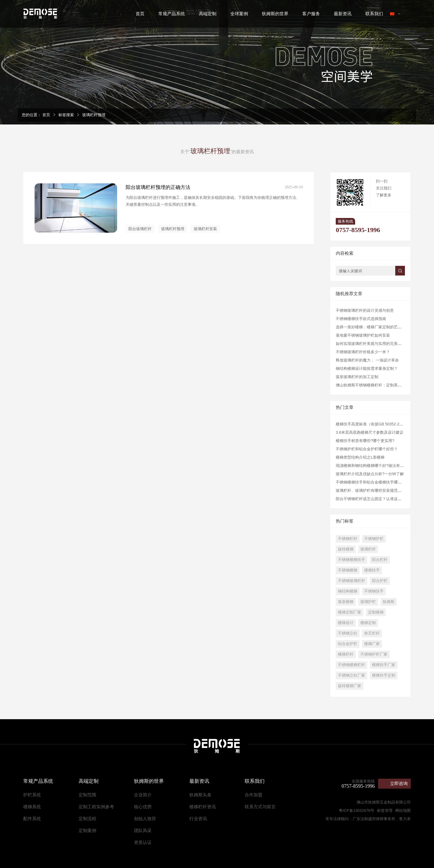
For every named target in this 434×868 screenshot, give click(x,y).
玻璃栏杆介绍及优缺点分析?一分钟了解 (370, 474)
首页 (140, 14)
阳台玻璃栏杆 (140, 229)
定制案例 (87, 831)
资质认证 (143, 842)
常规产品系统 (172, 14)
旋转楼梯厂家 (350, 686)
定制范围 (87, 795)
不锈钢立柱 (348, 633)
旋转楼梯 (346, 549)
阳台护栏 (380, 581)
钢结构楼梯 (348, 591)
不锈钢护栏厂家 (374, 654)
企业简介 (143, 795)
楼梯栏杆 (346, 654)
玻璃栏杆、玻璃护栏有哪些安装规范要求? (372, 490)
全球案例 (239, 14)
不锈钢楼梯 (348, 570)
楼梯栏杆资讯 (203, 807)
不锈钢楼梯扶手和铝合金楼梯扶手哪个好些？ (374, 482)
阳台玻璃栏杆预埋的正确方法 (158, 187)
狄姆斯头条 (200, 795)
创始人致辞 (145, 819)
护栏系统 (32, 795)
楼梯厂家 (372, 644)
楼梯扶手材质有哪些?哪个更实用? (365, 441)
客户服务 (311, 14)
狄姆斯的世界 (275, 14)
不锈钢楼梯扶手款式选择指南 (361, 319)
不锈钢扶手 (374, 591)
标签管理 (385, 810)
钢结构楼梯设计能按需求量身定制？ (367, 368)
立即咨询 (399, 783)
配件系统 (32, 819)
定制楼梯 (376, 612)
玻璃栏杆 (368, 549)
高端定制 (208, 14)
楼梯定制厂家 (350, 612)
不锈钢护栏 (374, 539)
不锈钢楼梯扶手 (352, 560)
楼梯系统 (32, 807)
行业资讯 (198, 819)
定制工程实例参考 (96, 807)
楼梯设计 (346, 623)
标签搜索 (66, 115)
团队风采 (143, 831)
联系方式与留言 (260, 807)
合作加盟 (254, 795)
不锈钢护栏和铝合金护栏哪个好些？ (367, 449)
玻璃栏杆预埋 (94, 115)
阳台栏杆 (380, 560)
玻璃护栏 (368, 602)
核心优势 (143, 807)
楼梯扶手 (372, 570)
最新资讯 (343, 14)
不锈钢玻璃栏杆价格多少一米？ (363, 352)
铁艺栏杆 (372, 633)
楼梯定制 (368, 623)
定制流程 (87, 819)
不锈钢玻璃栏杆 (352, 581)
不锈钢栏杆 (348, 539)
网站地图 (403, 810)
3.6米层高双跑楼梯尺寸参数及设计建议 (369, 432)
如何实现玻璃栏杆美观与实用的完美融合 (371, 344)
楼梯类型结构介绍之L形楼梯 (360, 457)
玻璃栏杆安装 (205, 229)
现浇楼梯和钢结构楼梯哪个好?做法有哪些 (372, 466)
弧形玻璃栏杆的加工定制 (357, 377)
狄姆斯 (389, 602)
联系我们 (374, 14)
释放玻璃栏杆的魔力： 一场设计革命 (367, 360)
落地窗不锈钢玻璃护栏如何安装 (363, 335)
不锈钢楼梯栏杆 (352, 665)
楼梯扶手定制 (384, 675)
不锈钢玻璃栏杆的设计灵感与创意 (365, 310)
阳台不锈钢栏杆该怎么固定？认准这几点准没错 (376, 499)
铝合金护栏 (348, 644)
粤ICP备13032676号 (356, 810)
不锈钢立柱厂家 (352, 675)
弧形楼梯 (346, 602)
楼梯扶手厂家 (384, 665)
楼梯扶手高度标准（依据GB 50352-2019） (373, 424)
